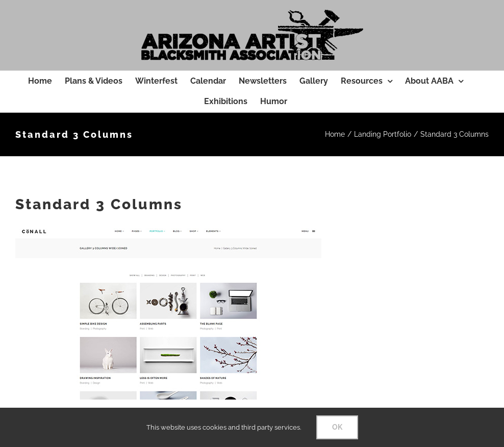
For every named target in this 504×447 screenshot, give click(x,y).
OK (337, 427)
